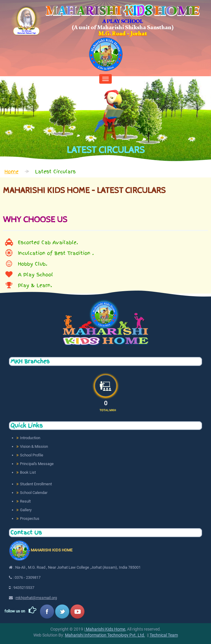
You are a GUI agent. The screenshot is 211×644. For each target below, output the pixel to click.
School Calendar (34, 493)
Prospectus (30, 519)
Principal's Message (37, 464)
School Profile (32, 455)
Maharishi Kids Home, (105, 629)
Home (11, 171)
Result (25, 501)
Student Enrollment (36, 484)
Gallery (26, 510)
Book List (28, 472)
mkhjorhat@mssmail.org (36, 598)
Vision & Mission (34, 446)
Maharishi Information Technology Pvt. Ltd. (105, 635)
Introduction (30, 438)
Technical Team (164, 635)
